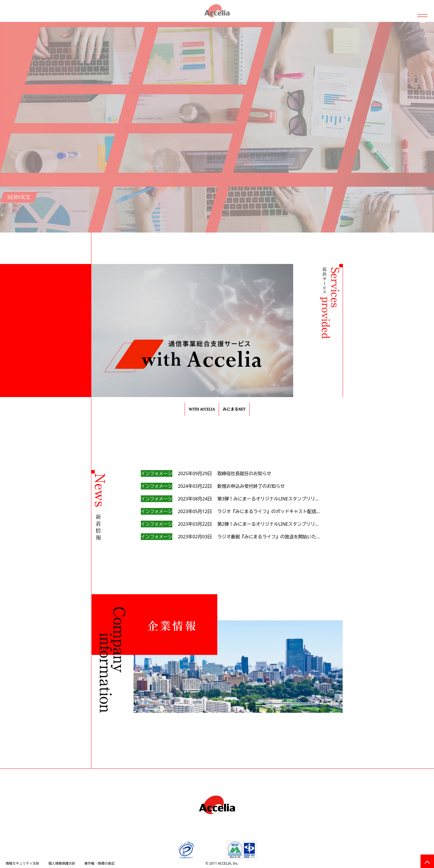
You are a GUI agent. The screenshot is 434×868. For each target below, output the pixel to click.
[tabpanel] (217, 127)
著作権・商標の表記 (100, 863)
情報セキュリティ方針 (22, 863)
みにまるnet (234, 409)
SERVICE (19, 197)
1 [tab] (214, 227)
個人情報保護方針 (62, 863)
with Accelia (202, 409)
